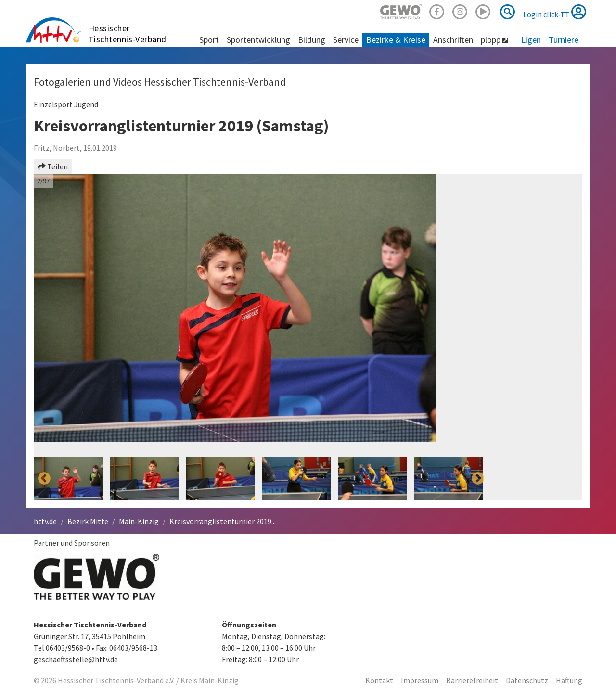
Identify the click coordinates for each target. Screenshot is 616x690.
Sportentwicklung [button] (258, 40)
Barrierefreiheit (472, 680)
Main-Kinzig (139, 521)
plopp (494, 40)
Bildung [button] (312, 40)
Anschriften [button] (453, 40)
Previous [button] (44, 315)
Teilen (53, 166)
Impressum (420, 680)
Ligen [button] (531, 40)
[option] (261, 315)
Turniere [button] (564, 40)
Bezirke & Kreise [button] (396, 40)
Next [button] (478, 315)
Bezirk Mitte (88, 521)
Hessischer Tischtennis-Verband (128, 34)
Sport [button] (209, 40)
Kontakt (379, 680)
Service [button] (346, 40)
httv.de (45, 521)
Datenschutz (527, 680)
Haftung (569, 680)
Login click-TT (555, 12)
